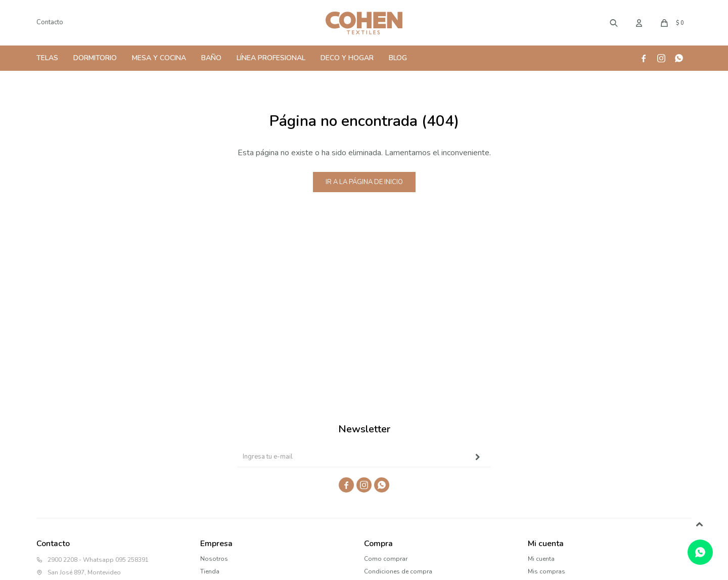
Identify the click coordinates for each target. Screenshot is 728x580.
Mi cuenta (541, 559)
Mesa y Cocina (159, 58)
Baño (211, 58)
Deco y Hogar (347, 58)
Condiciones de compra (398, 571)
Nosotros (214, 559)
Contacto (50, 22)
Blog (398, 58)
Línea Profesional (271, 58)
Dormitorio (95, 58)
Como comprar (386, 559)
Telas (47, 58)
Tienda (210, 571)
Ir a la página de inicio (364, 182)
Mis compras (547, 571)
